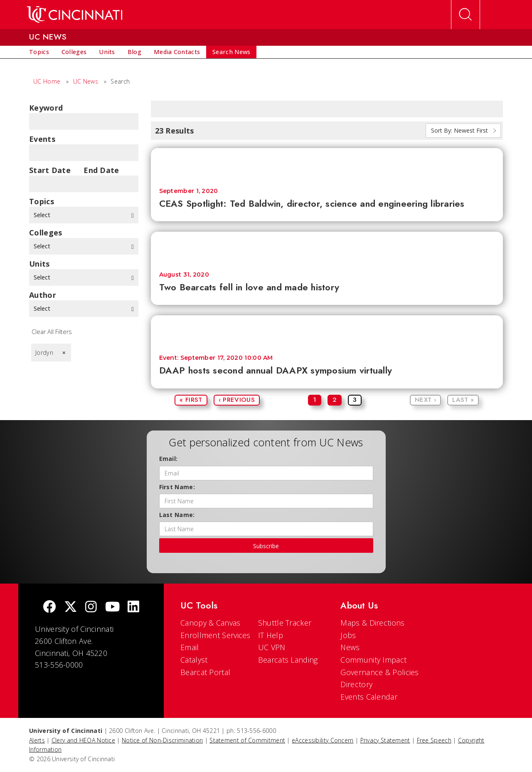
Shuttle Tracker (285, 623)
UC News (86, 81)
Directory (356, 684)
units (39, 264)
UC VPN (272, 647)
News (350, 647)
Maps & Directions (372, 623)
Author (43, 295)
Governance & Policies (379, 672)
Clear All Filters (52, 332)
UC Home (47, 81)
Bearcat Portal (205, 672)
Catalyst (194, 660)
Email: (169, 459)
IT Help (271, 635)
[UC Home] (75, 15)
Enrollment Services (216, 635)
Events (42, 139)
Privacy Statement (385, 740)
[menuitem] (39, 52)
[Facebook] (49, 607)
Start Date (50, 170)
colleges (46, 233)
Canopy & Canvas (211, 623)
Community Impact (373, 660)
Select (84, 215)
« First (191, 400)
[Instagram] (91, 607)
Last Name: (177, 515)
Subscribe (266, 546)
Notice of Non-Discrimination (162, 740)
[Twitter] (71, 607)
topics (42, 201)
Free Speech (434, 740)
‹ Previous (237, 400)
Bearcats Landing (288, 660)
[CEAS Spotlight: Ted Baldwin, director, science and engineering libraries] (327, 164)
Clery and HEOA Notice (83, 740)
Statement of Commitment (247, 740)
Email (190, 647)
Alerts (37, 740)
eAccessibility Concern (323, 740)
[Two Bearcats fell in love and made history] (327, 247)
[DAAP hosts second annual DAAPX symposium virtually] (327, 331)
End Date (101, 170)
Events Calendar (369, 697)
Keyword (46, 108)
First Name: (177, 487)
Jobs (348, 635)
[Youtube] (112, 607)
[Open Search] (465, 15)
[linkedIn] (133, 607)
